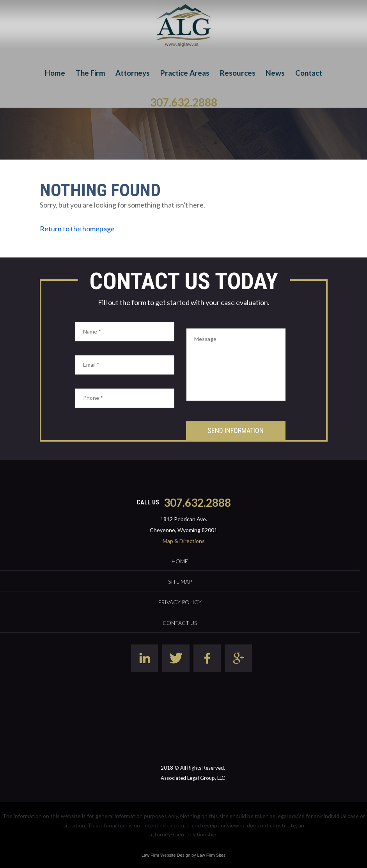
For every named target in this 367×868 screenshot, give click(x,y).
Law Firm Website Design (166, 855)
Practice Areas (185, 73)
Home (55, 73)
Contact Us (180, 623)
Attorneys (133, 73)
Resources (238, 73)
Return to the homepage (77, 229)
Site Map (180, 581)
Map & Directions (184, 541)
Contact (309, 73)
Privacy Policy (180, 602)
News (275, 73)
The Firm (90, 73)
